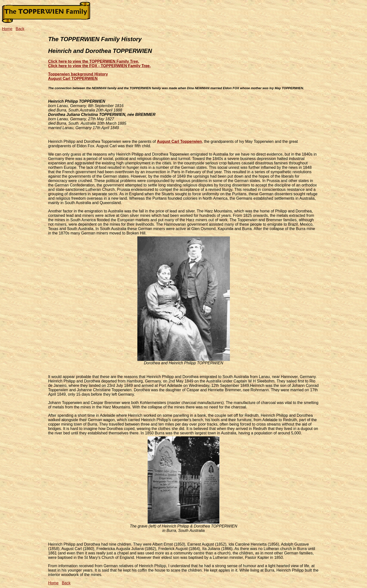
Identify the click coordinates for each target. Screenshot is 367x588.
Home (7, 29)
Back (20, 29)
